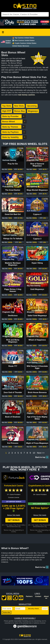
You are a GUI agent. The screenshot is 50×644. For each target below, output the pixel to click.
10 (34, 453)
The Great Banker (13, 190)
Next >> (41, 453)
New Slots (19, 106)
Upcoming (32, 106)
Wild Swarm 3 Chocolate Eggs (37, 367)
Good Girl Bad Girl (13, 214)
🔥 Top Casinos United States (23, 38)
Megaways (33, 111)
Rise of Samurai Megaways (37, 165)
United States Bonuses (21, 46)
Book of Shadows (13, 417)
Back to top (40, 457)
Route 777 (13, 366)
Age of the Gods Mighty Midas (37, 418)
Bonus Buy (20, 111)
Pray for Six (13, 164)
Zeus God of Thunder (13, 392)
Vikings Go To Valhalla (13, 239)
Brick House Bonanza (37, 392)
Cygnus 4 (37, 214)
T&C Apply (9, 525)
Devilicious (13, 316)
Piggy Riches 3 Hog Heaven (13, 290)
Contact (38, 596)
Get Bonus (14, 520)
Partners (29, 596)
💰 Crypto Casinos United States (24, 43)
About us (46, 597)
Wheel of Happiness (37, 340)
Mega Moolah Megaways (37, 190)
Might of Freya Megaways (37, 443)
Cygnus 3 (37, 239)
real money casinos (26, 95)
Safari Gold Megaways (37, 316)
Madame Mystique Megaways (13, 264)
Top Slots (7, 106)
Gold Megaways (37, 289)
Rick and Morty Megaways (13, 341)
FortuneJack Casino (14, 486)
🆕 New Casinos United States (23, 40)
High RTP (7, 111)
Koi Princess (13, 443)
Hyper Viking (37, 263)
